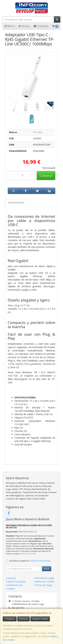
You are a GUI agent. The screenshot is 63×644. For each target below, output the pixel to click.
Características (16, 202)
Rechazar (24, 619)
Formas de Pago (43, 585)
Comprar (46, 176)
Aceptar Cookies (40, 619)
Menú (10, 26)
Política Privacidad (16, 582)
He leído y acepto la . (30, 561)
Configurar (10, 619)
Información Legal (44, 578)
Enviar (47, 569)
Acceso (24, 26)
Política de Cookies (44, 582)
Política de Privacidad (28, 554)
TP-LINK (38, 132)
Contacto (41, 26)
